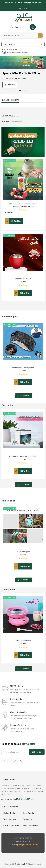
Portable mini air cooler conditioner (23, 456)
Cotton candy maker (23, 641)
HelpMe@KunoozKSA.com (23, 799)
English (23, 8)
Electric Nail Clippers (23, 279)
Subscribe (37, 752)
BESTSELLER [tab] (17, 122)
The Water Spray (23, 552)
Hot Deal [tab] (6, 122)
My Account (18, 27)
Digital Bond (20, 864)
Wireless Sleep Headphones (23, 368)
